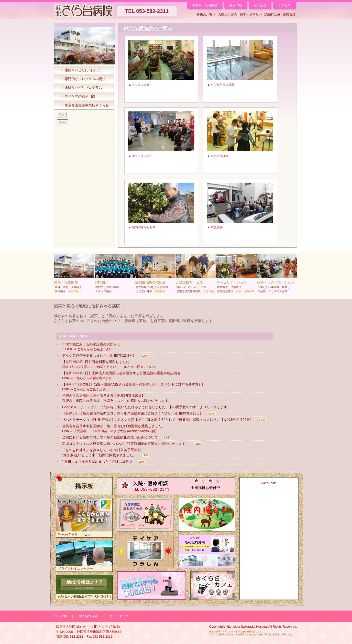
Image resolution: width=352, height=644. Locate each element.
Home (62, 122)
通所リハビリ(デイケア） (81, 70)
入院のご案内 (228, 15)
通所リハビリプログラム (80, 88)
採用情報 (236, 5)
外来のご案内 (206, 15)
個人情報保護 (88, 616)
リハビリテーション (236, 274)
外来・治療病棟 (74, 274)
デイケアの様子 (77, 97)
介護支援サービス (196, 274)
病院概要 (289, 15)
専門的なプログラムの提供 (82, 79)
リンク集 (61, 616)
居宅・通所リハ (251, 15)
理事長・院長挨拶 (205, 5)
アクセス (285, 5)
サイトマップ (119, 616)
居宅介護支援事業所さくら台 (84, 105)
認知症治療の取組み (155, 274)
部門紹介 (115, 274)
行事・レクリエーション (277, 274)
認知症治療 (272, 15)
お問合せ (260, 5)
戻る (62, 115)
